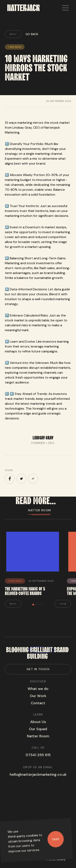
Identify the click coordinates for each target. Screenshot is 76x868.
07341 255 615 (38, 755)
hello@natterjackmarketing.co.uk (38, 774)
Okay (56, 839)
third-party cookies (23, 836)
